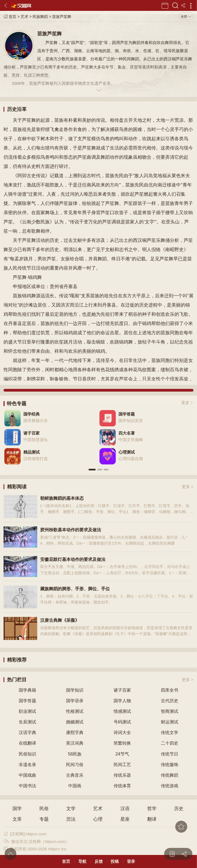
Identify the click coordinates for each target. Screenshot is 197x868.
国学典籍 (27, 690)
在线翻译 (27, 743)
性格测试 (75, 711)
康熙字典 (75, 733)
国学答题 (27, 701)
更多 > (188, 487)
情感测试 (122, 711)
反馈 (99, 861)
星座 (125, 819)
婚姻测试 (75, 722)
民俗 (44, 809)
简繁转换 (122, 743)
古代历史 (170, 701)
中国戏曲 (27, 775)
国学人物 (122, 701)
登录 (131, 861)
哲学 (152, 809)
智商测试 (170, 711)
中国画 (75, 786)
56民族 (75, 754)
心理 (98, 819)
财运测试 (170, 722)
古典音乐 (75, 775)
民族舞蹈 (40, 17)
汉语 (125, 809)
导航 (82, 861)
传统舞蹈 (170, 775)
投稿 (115, 861)
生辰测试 (27, 722)
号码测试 (122, 722)
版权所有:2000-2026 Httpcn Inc (35, 849)
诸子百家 (122, 690)
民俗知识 (27, 754)
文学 (71, 809)
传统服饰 (170, 765)
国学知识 (75, 690)
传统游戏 (170, 786)
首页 (10, 17)
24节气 (122, 754)
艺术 (24, 17)
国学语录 (75, 701)
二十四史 (170, 743)
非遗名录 (27, 765)
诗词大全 (122, 733)
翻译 (152, 819)
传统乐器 (122, 775)
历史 (179, 809)
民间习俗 (75, 765)
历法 (71, 819)
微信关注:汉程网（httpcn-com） (36, 842)
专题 (44, 819)
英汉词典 (75, 743)
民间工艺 (122, 765)
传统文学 (170, 733)
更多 (185, 403)
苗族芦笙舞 (62, 17)
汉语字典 (27, 733)
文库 (17, 819)
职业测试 (27, 711)
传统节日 (170, 754)
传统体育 (122, 786)
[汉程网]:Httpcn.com (25, 834)
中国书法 (27, 786)
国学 (17, 809)
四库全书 (170, 690)
